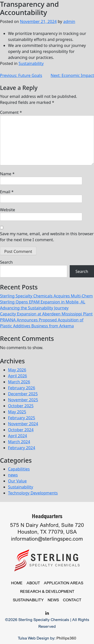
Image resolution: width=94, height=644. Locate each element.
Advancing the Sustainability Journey (34, 308)
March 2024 (19, 442)
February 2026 (22, 388)
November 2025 (23, 400)
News (53, 600)
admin (69, 21)
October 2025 (21, 406)
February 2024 (22, 448)
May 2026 (17, 370)
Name (7, 174)
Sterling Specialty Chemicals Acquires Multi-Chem (46, 296)
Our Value (17, 481)
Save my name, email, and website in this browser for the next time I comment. (47, 237)
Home (17, 583)
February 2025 (22, 418)
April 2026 (18, 376)
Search (6, 262)
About (33, 583)
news (13, 475)
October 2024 (21, 430)
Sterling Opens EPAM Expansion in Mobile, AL (43, 302)
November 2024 (23, 424)
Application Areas (64, 583)
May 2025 (17, 412)
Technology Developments (33, 493)
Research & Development (47, 591)
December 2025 (23, 394)
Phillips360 (66, 638)
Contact (72, 600)
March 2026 (19, 382)
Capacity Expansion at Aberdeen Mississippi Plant (46, 314)
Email (7, 192)
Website (8, 210)
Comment (11, 112)
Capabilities (19, 469)
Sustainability (31, 63)
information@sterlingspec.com (47, 539)
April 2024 (18, 436)
